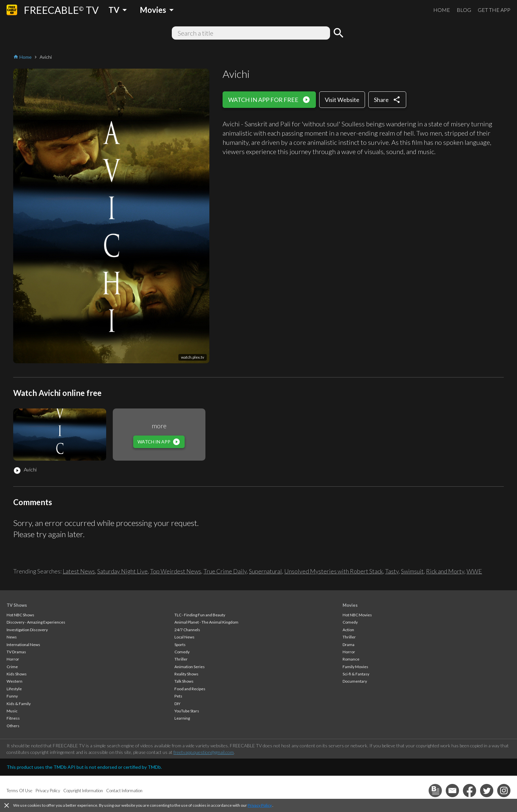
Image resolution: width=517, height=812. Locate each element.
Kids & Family (19, 704)
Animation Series (190, 667)
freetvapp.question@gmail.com (204, 752)
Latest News (79, 571)
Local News (184, 637)
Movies (350, 605)
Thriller (181, 659)
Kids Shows (17, 674)
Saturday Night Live (122, 571)
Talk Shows (184, 681)
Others (13, 726)
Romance (351, 659)
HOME (442, 10)
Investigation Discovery (27, 630)
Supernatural (265, 571)
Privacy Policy (260, 805)
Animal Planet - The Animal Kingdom (206, 622)
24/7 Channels (187, 630)
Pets (178, 696)
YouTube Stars (187, 711)
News (12, 637)
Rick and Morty (445, 571)
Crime (12, 667)
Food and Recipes (190, 689)
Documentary (355, 681)
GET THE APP (494, 10)
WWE (474, 571)
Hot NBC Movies (357, 615)
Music (12, 711)
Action (348, 630)
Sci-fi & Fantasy (356, 674)
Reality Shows (186, 674)
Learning (182, 718)
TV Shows (17, 605)
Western (15, 681)
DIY (177, 704)
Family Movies (355, 667)
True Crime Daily (225, 571)
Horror (13, 659)
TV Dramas (16, 652)
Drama (349, 645)
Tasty (392, 571)
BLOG (464, 10)
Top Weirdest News (176, 571)
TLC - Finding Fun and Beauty (200, 615)
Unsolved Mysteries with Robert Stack (334, 571)
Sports (180, 645)
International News (23, 645)
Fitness (13, 718)
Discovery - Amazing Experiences (36, 622)
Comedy (182, 652)
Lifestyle (14, 689)
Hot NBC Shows (20, 615)
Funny (12, 696)
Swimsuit (412, 571)
